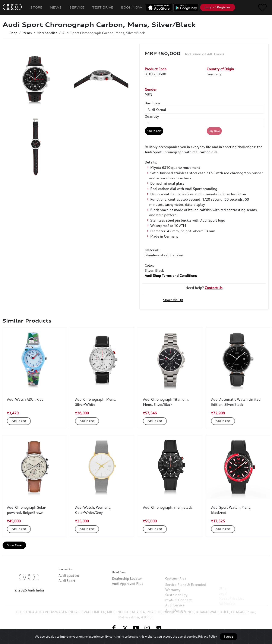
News (56, 7)
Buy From (152, 103)
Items (27, 33)
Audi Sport (67, 590)
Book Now (132, 7)
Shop (13, 33)
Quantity (152, 116)
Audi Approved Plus (128, 599)
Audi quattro (69, 584)
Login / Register (218, 7)
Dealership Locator (127, 593)
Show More (14, 545)
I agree (229, 637)
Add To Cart (154, 131)
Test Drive (103, 7)
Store (36, 7)
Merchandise (47, 33)
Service (77, 7)
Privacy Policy (208, 636)
